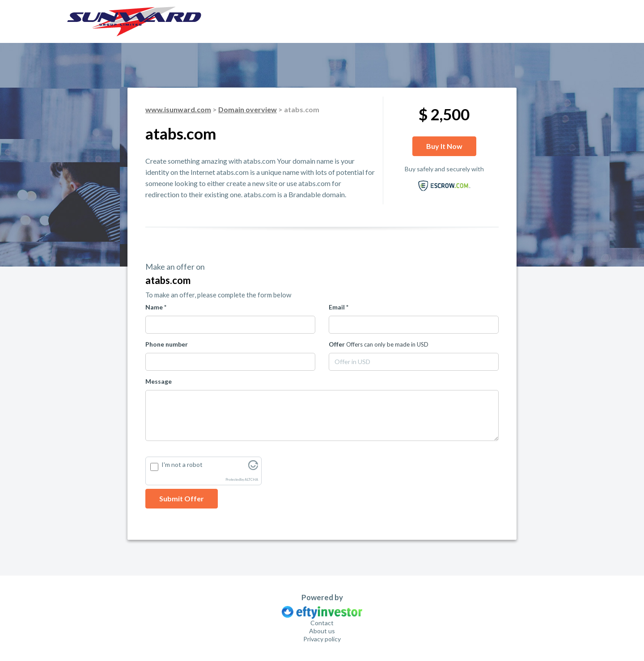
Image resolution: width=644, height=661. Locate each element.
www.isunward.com (178, 109)
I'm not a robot (182, 464)
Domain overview (248, 109)
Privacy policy (322, 639)
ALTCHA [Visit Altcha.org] (251, 480)
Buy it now (444, 146)
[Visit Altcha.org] (253, 468)
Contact (322, 623)
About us (322, 631)
